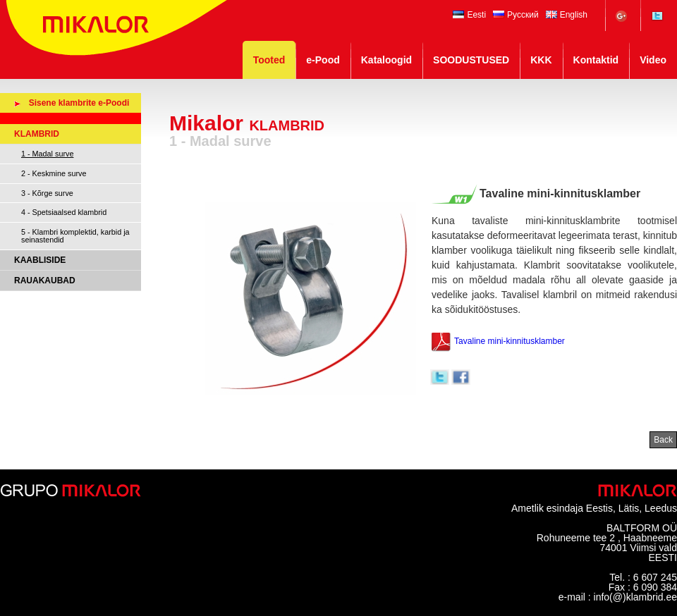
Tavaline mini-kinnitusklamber (498, 342)
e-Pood (323, 60)
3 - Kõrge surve (47, 193)
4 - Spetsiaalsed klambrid (64, 212)
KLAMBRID (37, 134)
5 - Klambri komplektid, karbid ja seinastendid (75, 236)
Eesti (469, 15)
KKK (541, 60)
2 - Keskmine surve (54, 173)
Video (653, 60)
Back (663, 440)
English (567, 15)
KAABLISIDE (40, 260)
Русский (516, 15)
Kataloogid (386, 60)
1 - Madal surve (47, 154)
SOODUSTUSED (471, 60)
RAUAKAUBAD (45, 281)
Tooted (269, 60)
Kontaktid (596, 60)
